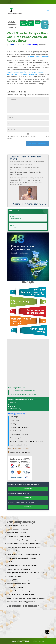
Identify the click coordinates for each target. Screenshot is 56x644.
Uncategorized (32, 45)
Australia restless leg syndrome (37, 56)
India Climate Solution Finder (19, 445)
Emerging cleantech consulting (19, 427)
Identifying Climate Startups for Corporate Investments (26, 598)
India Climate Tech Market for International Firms (24, 543)
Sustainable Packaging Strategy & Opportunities (23, 554)
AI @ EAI (9, 562)
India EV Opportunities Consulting (18, 569)
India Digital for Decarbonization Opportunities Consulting (27, 573)
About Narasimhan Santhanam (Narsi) (26, 158)
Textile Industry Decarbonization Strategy (21, 558)
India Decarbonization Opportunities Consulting (23, 547)
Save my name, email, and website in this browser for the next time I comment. (28, 137)
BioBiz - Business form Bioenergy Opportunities (25, 394)
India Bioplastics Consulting (16, 587)
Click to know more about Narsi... (29, 204)
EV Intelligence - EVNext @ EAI (19, 434)
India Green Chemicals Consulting (18, 591)
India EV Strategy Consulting (16, 533)
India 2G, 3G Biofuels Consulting (18, 580)
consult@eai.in (15, 228)
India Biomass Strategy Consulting (19, 536)
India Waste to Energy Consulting (18, 584)
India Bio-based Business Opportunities (22, 503)
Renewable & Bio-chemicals (16, 551)
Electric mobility (15, 420)
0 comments (42, 45)
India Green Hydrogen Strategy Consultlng (21, 540)
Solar (38, 22)
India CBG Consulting (14, 576)
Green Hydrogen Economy (18, 438)
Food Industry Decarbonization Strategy (21, 594)
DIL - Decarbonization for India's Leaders (23, 391)
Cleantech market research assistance (22, 431)
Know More (28, 489)
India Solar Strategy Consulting (17, 529)
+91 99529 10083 (16, 219)
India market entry (45, 25)
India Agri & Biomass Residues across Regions (24, 484)
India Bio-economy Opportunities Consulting (22, 565)
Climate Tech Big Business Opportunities (21, 602)
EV (11, 404)
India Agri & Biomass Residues (19, 494)
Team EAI (12, 44)
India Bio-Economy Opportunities (20, 452)
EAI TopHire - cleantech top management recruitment (26, 441)
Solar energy (14, 417)
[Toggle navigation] (9, 2)
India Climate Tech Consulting (17, 525)
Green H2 (31, 23)
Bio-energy (23, 23)
